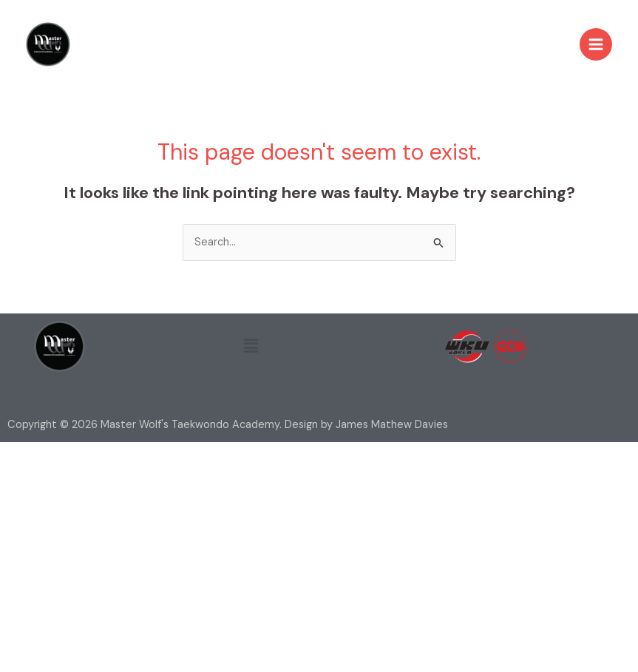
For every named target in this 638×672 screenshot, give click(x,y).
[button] (251, 346)
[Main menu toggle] (596, 44)
